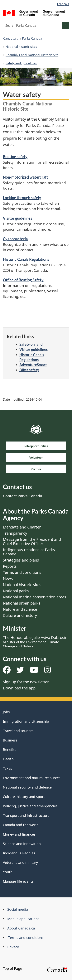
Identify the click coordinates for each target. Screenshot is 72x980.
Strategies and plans (21, 560)
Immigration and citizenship (26, 721)
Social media (18, 909)
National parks (16, 591)
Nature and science (20, 609)
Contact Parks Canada (22, 496)
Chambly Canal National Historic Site (32, 55)
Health (8, 759)
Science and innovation (22, 844)
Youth (8, 872)
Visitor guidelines (18, 218)
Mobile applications (23, 919)
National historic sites (21, 47)
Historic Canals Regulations (26, 259)
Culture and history (20, 615)
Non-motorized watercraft (25, 177)
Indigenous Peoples (19, 853)
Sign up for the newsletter (26, 682)
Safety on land (31, 344)
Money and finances (19, 834)
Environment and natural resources (32, 778)
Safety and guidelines (21, 63)
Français (63, 4)
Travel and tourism (18, 731)
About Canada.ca (21, 928)
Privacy (13, 947)
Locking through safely (22, 198)
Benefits (10, 750)
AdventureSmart (33, 365)
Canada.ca (11, 38)
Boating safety (15, 157)
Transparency (15, 533)
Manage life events (18, 881)
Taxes (7, 768)
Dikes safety (29, 370)
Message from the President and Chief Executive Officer (32, 541)
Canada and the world (21, 825)
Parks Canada (32, 38)
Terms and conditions (22, 572)
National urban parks (22, 603)
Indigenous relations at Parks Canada (29, 552)
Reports (10, 566)
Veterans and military (20, 862)
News (8, 579)
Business (10, 740)
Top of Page (16, 968)
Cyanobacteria (15, 239)
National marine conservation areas (35, 597)
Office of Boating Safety (23, 280)
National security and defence (27, 787)
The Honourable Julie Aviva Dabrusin (35, 642)
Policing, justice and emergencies (30, 806)
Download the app (19, 688)
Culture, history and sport (24, 797)
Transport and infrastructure (26, 815)
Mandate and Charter (22, 527)
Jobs (6, 712)
